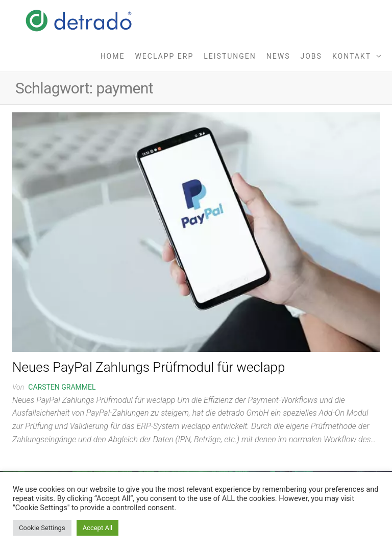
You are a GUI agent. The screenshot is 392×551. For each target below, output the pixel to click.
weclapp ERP (164, 56)
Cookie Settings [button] (42, 528)
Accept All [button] (98, 528)
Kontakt (352, 56)
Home (113, 56)
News (278, 56)
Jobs (311, 56)
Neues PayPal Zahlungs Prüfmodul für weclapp (149, 367)
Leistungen (230, 56)
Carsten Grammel (62, 387)
